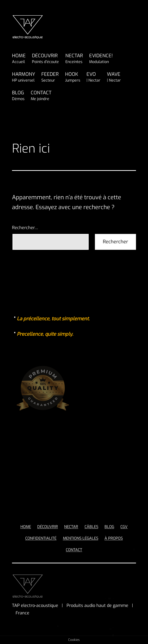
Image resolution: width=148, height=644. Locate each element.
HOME (19, 59)
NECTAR (74, 59)
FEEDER (50, 77)
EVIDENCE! (101, 59)
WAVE (114, 77)
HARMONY (24, 77)
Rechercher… (25, 228)
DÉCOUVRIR (45, 59)
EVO (93, 77)
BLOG (18, 96)
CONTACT (41, 96)
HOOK (73, 77)
